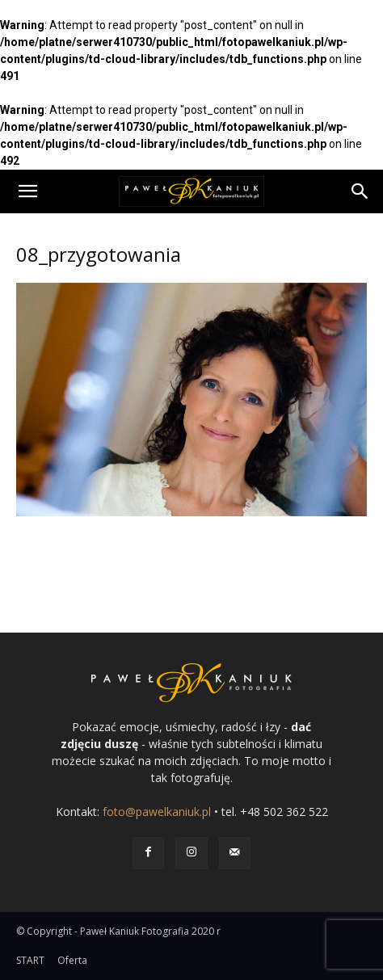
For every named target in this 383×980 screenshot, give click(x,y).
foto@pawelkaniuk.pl (157, 812)
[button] (27, 191)
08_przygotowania (99, 254)
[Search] (360, 191)
